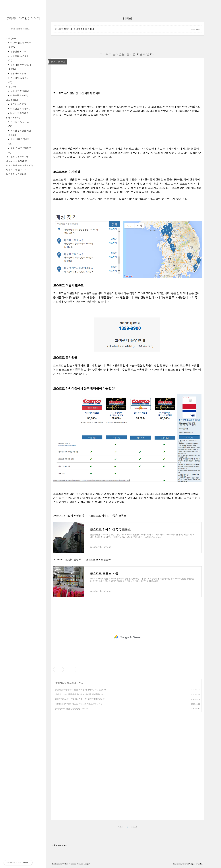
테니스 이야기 (19, 113)
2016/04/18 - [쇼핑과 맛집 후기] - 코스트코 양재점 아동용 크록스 (90, 516)
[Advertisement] (127, 637)
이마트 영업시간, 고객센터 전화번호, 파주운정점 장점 (79, 699)
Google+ (87, 864)
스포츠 (12, 100)
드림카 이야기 (19, 91)
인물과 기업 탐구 (16, 170)
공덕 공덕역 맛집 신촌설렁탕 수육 (70, 709)
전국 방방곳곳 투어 (17, 157)
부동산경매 (18, 52)
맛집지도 (13, 118)
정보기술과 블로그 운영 (19, 165)
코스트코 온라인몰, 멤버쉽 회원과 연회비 (74, 29)
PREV (120, 827)
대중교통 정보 (19, 95)
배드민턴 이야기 (20, 109)
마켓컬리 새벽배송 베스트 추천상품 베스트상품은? (77, 704)
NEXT (134, 827)
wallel (200, 864)
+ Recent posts (59, 845)
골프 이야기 (18, 104)
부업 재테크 (18, 73)
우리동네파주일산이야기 (23, 18)
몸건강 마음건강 (16, 174)
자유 (11, 38)
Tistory (185, 864)
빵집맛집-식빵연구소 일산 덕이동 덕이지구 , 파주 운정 (79, 690)
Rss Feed (56, 864)
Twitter (65, 864)
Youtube (80, 864)
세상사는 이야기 (16, 161)
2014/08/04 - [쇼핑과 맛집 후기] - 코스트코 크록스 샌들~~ (82, 560)
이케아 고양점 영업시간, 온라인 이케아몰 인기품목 (77, 694)
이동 (11, 87)
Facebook (72, 864)
